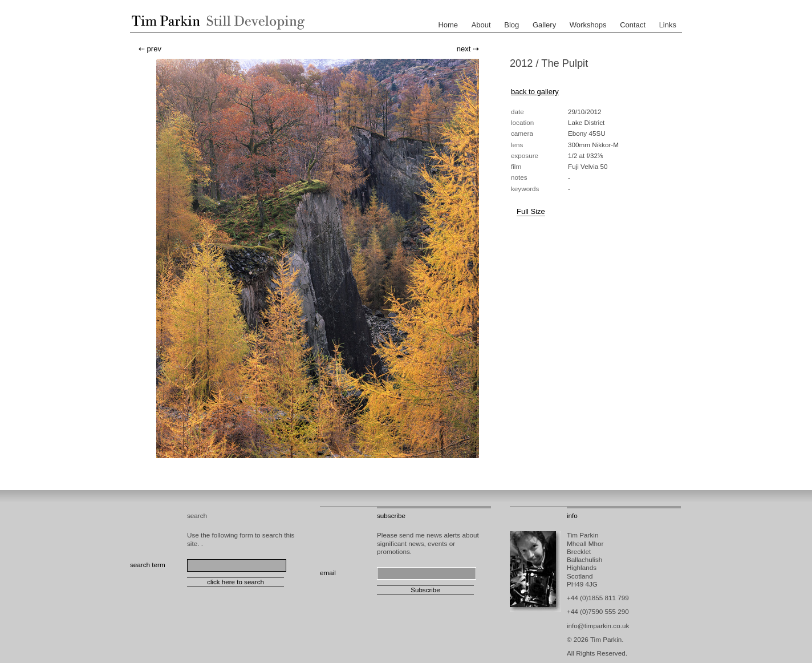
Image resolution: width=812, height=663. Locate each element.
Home (448, 25)
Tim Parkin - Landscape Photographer (216, 22)
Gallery (544, 25)
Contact (633, 25)
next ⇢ (468, 49)
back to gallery (535, 92)
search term (148, 565)
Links (668, 25)
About (481, 25)
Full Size (531, 211)
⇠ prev (150, 49)
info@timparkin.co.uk (598, 626)
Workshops (588, 25)
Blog (511, 25)
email (328, 573)
